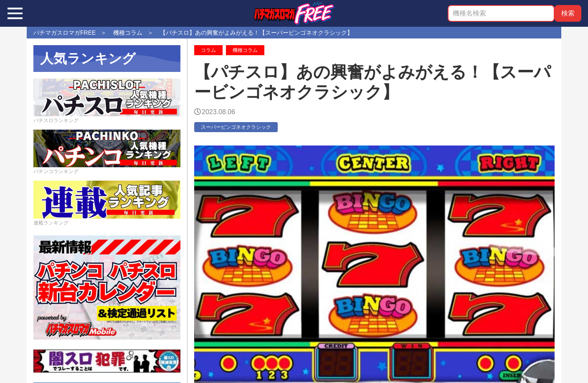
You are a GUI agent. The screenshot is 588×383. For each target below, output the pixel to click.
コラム (208, 50)
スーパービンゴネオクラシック (236, 127)
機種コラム (245, 50)
